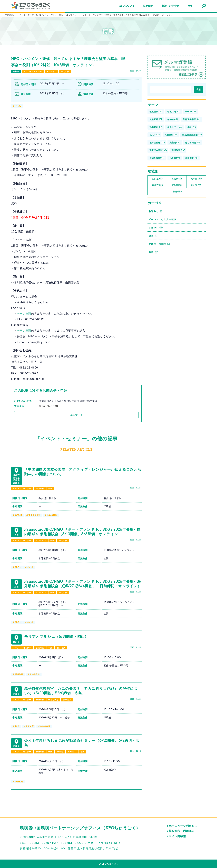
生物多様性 (52, 515)
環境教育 (19, 674)
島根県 (16, 72)
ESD (17, 726)
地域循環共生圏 (192, 135)
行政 (82, 752)
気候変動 (19, 782)
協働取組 (156, 127)
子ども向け (53, 700)
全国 (177, 192)
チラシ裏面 (24, 314)
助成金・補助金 (160, 244)
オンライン (51, 72)
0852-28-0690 (48, 406)
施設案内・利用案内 (182, 831)
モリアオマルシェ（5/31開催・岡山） (56, 636)
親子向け (61, 648)
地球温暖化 (157, 143)
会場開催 (40, 488)
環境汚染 (174, 112)
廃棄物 (175, 143)
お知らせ (156, 211)
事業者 (60, 752)
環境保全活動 (34, 515)
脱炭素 (175, 158)
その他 (18, 106)
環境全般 (156, 112)
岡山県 (196, 185)
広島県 (177, 185)
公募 (153, 236)
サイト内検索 (177, 836)
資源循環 (191, 158)
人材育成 (171, 135)
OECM (18, 515)
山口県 (157, 179)
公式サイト (76, 415)
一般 (50, 488)
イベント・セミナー (33, 72)
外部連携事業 (191, 119)
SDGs (18, 567)
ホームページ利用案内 (183, 826)
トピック (156, 228)
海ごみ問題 (193, 143)
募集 (153, 252)
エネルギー (175, 127)
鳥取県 (196, 179)
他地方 (157, 185)
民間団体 (65, 72)
